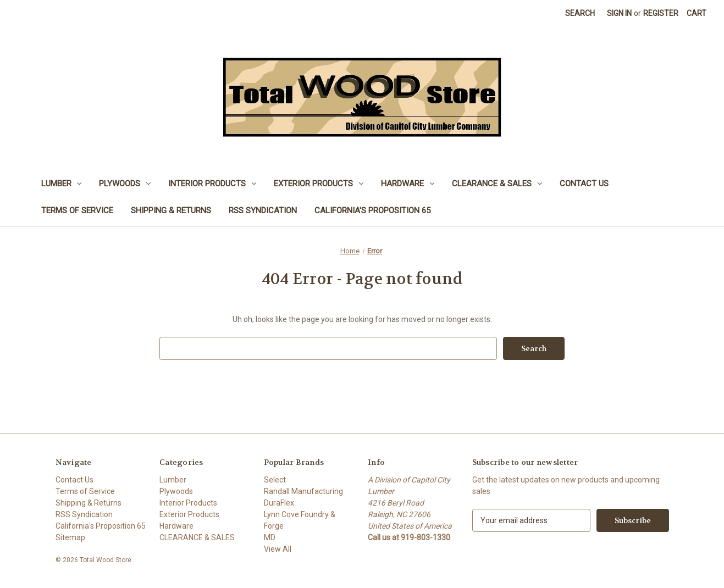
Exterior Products (319, 184)
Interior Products (212, 184)
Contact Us (584, 184)
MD (270, 537)
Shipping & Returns (171, 210)
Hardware (408, 184)
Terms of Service (77, 210)
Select (275, 480)
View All (278, 549)
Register (661, 13)
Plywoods (125, 184)
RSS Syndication (263, 210)
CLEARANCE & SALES (497, 184)
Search (580, 13)
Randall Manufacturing (303, 491)
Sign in (619, 13)
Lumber (62, 184)
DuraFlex (279, 503)
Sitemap (70, 537)
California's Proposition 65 (372, 210)
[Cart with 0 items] (697, 13)
